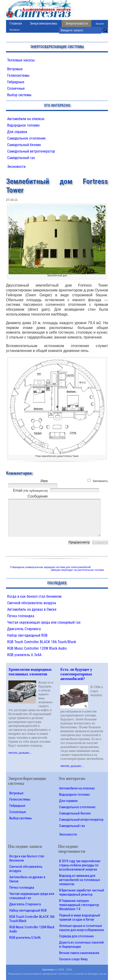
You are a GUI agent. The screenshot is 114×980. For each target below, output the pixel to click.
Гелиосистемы (18, 75)
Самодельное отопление (26, 138)
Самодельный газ (21, 158)
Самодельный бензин (24, 145)
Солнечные (16, 88)
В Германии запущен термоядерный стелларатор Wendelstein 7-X (79, 905)
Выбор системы (19, 95)
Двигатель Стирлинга (24, 629)
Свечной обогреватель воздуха (32, 603)
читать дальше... (20, 753)
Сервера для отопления (76, 936)
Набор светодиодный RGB (27, 635)
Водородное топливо (23, 125)
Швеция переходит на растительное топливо (78, 570)
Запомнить (100, 481)
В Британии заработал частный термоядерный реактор (82, 892)
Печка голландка (21, 616)
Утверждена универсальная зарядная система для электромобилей (50, 567)
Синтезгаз (48, 970)
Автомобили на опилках (26, 119)
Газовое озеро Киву (73, 959)
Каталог (100, 24)
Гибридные (16, 82)
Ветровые (15, 69)
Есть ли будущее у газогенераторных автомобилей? (76, 674)
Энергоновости (76, 23)
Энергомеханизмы (43, 23)
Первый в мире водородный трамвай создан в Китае (80, 917)
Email (30, 490)
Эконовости (16, 167)
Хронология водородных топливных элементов (30, 672)
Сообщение (38, 496)
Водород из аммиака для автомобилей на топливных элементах (80, 880)
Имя (44, 481)
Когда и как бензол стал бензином (34, 596)
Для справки (17, 132)
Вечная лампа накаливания (79, 953)
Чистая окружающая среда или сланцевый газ (44, 622)
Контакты (14, 30)
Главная (16, 23)
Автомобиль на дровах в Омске (32, 609)
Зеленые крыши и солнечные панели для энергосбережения (81, 928)
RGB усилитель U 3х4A (24, 655)
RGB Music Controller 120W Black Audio (37, 648)
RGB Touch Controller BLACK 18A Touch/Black (42, 642)
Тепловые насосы (21, 60)
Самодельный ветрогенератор (31, 151)
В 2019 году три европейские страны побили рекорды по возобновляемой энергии (80, 865)
